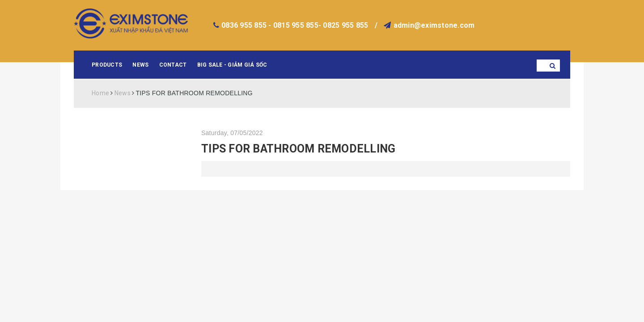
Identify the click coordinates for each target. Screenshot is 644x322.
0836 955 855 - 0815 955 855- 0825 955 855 (295, 25)
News (140, 65)
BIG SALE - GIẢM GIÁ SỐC (232, 65)
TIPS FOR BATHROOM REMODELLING (298, 149)
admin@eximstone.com (434, 25)
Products (107, 65)
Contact (173, 65)
